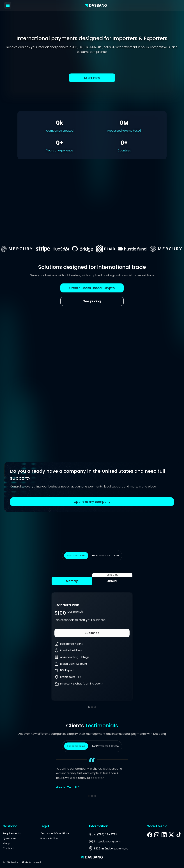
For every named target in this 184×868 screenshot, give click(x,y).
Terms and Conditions (55, 833)
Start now (92, 78)
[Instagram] (157, 835)
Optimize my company (92, 502)
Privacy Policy (49, 838)
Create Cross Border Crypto (92, 288)
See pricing (92, 301)
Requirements (12, 833)
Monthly (72, 581)
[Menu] (8, 5)
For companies (76, 555)
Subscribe (92, 633)
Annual (112, 581)
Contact (8, 848)
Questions (10, 838)
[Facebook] (150, 835)
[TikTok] (179, 835)
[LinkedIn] (164, 835)
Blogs (6, 844)
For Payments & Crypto (105, 555)
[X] (171, 835)
